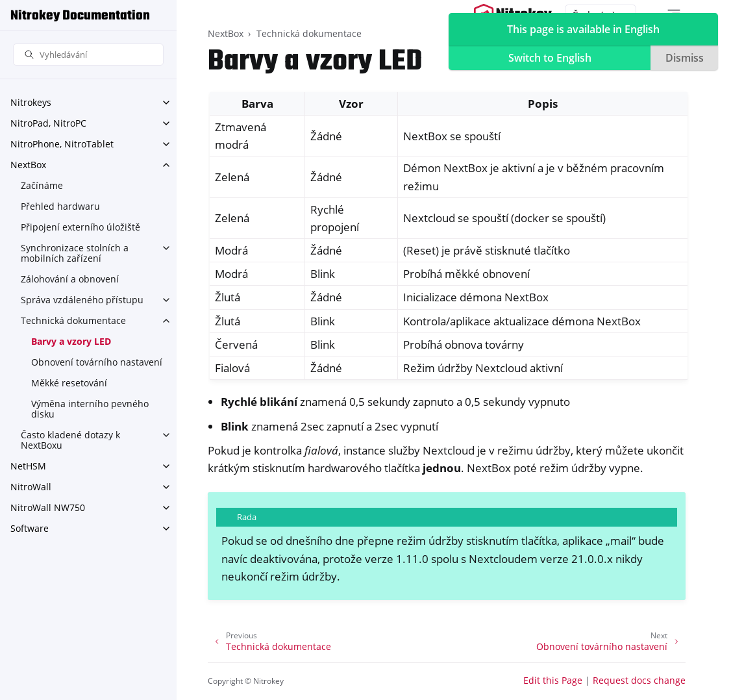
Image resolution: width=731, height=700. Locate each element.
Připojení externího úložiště (81, 227)
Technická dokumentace (73, 320)
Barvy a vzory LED (71, 341)
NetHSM (28, 466)
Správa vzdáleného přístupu (82, 300)
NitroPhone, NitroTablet (62, 144)
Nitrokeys (31, 102)
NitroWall (31, 487)
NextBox (28, 165)
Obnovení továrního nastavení (97, 362)
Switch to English (550, 58)
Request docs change (639, 680)
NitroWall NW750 (48, 507)
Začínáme (42, 185)
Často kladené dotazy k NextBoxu (70, 440)
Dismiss (685, 58)
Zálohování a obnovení (70, 279)
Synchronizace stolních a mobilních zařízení (75, 253)
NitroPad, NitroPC (48, 123)
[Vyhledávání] (88, 55)
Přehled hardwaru (60, 206)
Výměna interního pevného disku (90, 409)
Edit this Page (553, 680)
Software (30, 528)
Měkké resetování (69, 383)
